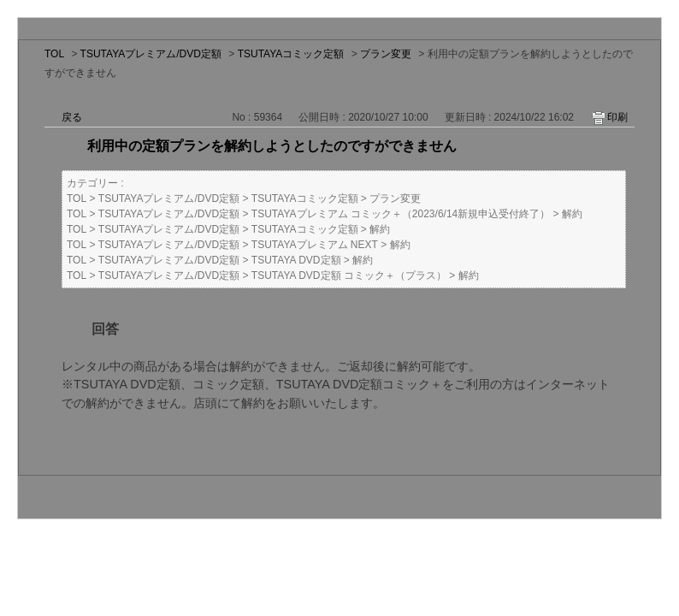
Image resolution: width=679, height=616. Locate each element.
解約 (572, 214)
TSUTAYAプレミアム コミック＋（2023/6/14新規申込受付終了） (401, 214)
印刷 (617, 117)
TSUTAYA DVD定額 (296, 260)
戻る (72, 117)
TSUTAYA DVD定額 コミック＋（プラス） (349, 275)
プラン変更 (386, 54)
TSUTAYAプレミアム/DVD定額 (151, 54)
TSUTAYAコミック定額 (291, 54)
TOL (54, 54)
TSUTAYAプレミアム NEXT (315, 245)
